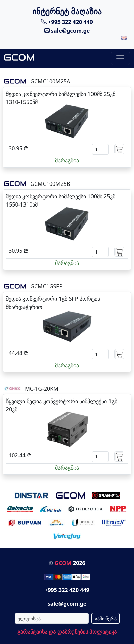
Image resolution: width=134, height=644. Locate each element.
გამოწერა (106, 618)
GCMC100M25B (50, 184)
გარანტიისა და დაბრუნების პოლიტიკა (67, 632)
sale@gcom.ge (67, 31)
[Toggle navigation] (120, 58)
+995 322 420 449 (67, 22)
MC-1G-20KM (41, 389)
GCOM (63, 563)
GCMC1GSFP (46, 286)
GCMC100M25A (50, 81)
